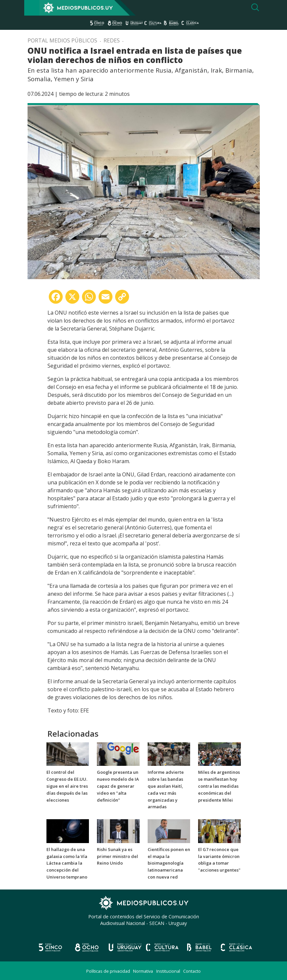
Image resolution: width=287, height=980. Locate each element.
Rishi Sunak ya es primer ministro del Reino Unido (117, 856)
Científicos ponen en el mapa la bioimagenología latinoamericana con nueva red (169, 863)
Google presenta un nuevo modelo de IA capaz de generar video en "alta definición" (118, 786)
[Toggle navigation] (32, 8)
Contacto (192, 971)
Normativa (143, 971)
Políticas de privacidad (108, 971)
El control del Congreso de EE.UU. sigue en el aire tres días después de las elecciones (67, 786)
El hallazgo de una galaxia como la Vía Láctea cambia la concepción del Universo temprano (67, 863)
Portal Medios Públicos (62, 40)
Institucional (168, 971)
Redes (112, 40)
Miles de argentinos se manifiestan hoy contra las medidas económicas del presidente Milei (219, 786)
